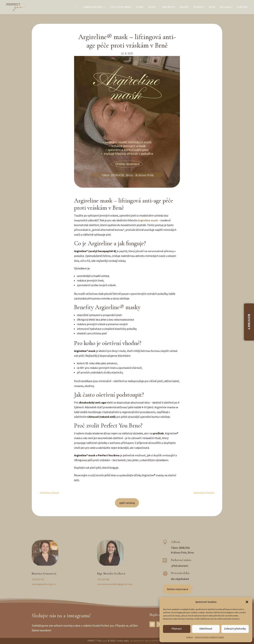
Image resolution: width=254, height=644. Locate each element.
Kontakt (243, 7)
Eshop (153, 7)
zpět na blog (127, 503)
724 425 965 (103, 580)
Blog (212, 7)
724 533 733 (38, 580)
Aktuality (226, 7)
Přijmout (177, 629)
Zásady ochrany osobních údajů (209, 637)
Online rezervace (178, 589)
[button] (247, 602)
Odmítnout (206, 629)
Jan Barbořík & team (140, 641)
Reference (169, 7)
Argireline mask (148, 220)
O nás (140, 7)
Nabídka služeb (93, 7)
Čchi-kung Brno (121, 7)
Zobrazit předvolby (235, 629)
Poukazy (199, 7)
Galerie (184, 7)
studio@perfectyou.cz (44, 584)
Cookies (190, 637)
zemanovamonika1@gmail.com (115, 584)
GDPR (154, 641)
